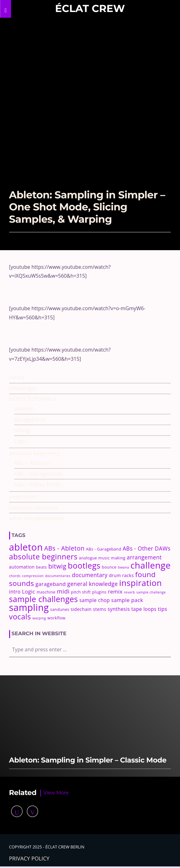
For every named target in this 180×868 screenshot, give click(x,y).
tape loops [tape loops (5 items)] (144, 609)
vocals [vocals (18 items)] (20, 617)
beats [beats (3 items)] (41, 567)
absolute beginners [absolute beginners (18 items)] (43, 557)
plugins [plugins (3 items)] (99, 592)
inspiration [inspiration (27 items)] (140, 583)
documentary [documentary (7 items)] (90, 575)
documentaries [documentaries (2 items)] (58, 576)
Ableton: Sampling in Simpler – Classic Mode (88, 760)
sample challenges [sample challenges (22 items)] (44, 599)
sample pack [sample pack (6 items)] (127, 600)
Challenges (23, 388)
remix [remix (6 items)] (115, 591)
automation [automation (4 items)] (22, 567)
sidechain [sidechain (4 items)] (81, 609)
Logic (21, 441)
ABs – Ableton (32, 463)
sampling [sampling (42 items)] (29, 607)
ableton (24, 409)
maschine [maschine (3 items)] (46, 592)
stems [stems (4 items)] (100, 609)
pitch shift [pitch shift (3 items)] (81, 592)
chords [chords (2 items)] (15, 576)
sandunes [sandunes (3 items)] (60, 609)
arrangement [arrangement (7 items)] (144, 557)
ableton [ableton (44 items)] (26, 547)
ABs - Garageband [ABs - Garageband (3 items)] (103, 549)
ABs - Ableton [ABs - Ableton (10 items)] (64, 548)
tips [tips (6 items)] (163, 609)
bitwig (22, 430)
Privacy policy (29, 858)
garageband (30, 419)
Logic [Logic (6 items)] (29, 591)
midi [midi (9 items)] (63, 591)
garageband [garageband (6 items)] (51, 584)
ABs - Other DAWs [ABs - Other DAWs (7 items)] (147, 548)
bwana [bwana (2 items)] (123, 567)
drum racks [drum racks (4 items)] (121, 575)
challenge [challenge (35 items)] (151, 565)
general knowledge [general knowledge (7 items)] (92, 584)
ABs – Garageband (38, 474)
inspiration (23, 497)
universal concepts (34, 507)
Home (17, 377)
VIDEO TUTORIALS (33, 399)
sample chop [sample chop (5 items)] (95, 600)
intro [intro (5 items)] (15, 592)
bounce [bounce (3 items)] (109, 567)
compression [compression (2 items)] (33, 576)
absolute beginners (34, 453)
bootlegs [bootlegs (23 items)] (84, 565)
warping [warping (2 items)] (39, 618)
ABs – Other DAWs (38, 484)
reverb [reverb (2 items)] (129, 592)
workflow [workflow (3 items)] (56, 618)
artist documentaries (37, 518)
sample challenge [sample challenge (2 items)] (151, 592)
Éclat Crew (90, 9)
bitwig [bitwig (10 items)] (57, 566)
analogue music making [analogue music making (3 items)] (102, 558)
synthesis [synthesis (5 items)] (119, 609)
